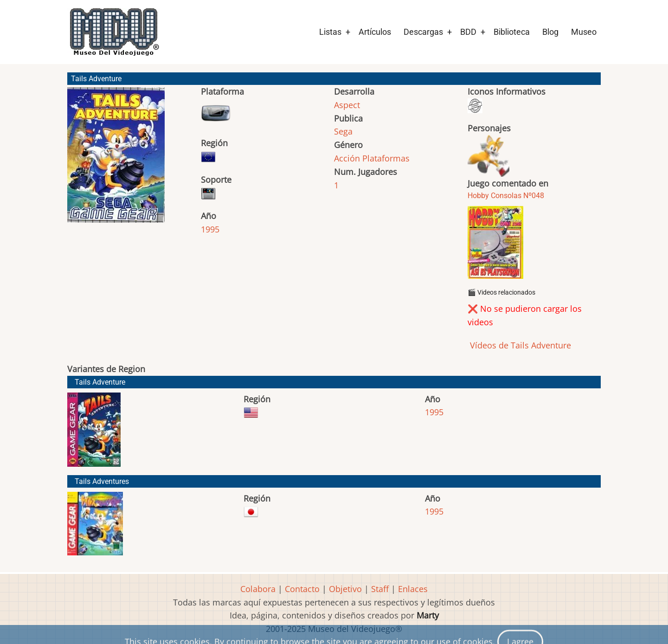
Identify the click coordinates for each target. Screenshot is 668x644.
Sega (343, 131)
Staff (380, 589)
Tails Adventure (100, 382)
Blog (550, 32)
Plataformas (386, 158)
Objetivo (345, 589)
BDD (468, 32)
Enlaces (413, 589)
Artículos (375, 32)
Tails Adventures (102, 481)
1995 (210, 229)
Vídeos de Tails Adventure (519, 345)
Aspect (347, 105)
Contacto (302, 589)
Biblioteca (512, 32)
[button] (116, 159)
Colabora (258, 589)
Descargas (423, 32)
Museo (584, 32)
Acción (347, 158)
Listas (330, 32)
